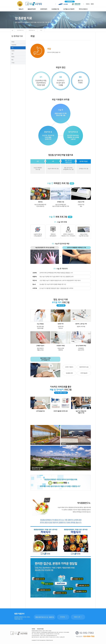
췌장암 (13, 57)
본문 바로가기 (0, 0)
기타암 (13, 63)
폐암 (12, 60)
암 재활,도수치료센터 (69, 9)
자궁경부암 (14, 45)
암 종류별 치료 (55, 9)
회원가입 (88, 4)
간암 (12, 54)
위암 (12, 48)
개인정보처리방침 (40, 629)
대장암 (13, 51)
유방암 (13, 42)
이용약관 (33, 629)
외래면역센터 (44, 9)
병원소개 (21, 9)
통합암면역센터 (32, 9)
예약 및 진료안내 (83, 9)
